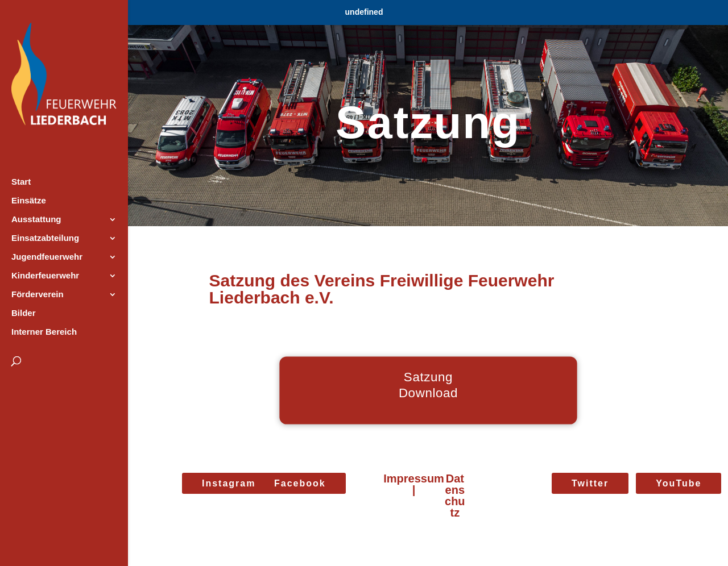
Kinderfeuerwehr (45, 276)
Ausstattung (36, 220)
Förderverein (38, 295)
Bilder (24, 313)
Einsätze (29, 201)
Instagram (229, 483)
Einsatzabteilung (45, 238)
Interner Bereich (44, 332)
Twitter (590, 483)
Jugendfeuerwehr (47, 257)
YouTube (679, 483)
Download (428, 393)
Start (21, 182)
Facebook (300, 483)
